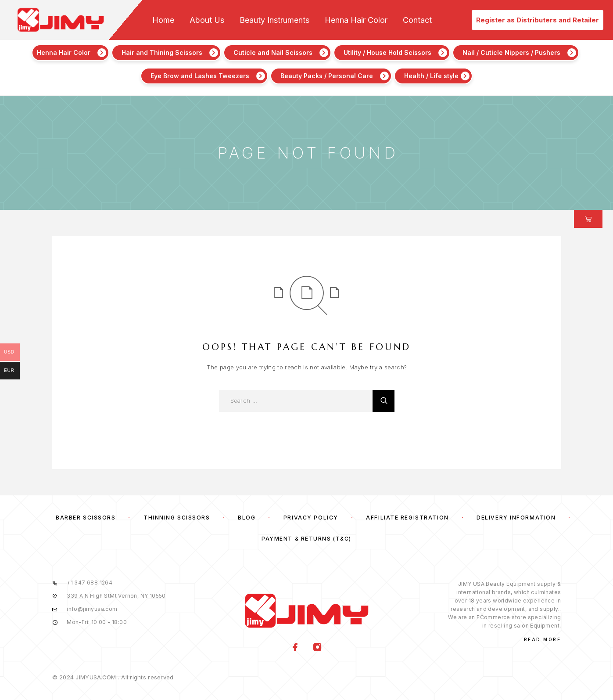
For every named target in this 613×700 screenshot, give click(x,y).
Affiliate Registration (407, 518)
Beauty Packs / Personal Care (327, 76)
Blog (247, 518)
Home (163, 20)
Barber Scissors (86, 518)
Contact (417, 20)
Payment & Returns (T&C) (306, 539)
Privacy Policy (311, 518)
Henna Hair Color (356, 20)
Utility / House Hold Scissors (387, 52)
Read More (543, 639)
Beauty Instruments (274, 20)
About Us (207, 20)
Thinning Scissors (177, 518)
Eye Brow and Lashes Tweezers (200, 76)
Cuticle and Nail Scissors (273, 52)
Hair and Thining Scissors (162, 52)
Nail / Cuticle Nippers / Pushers (511, 52)
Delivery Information (516, 518)
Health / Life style (431, 76)
